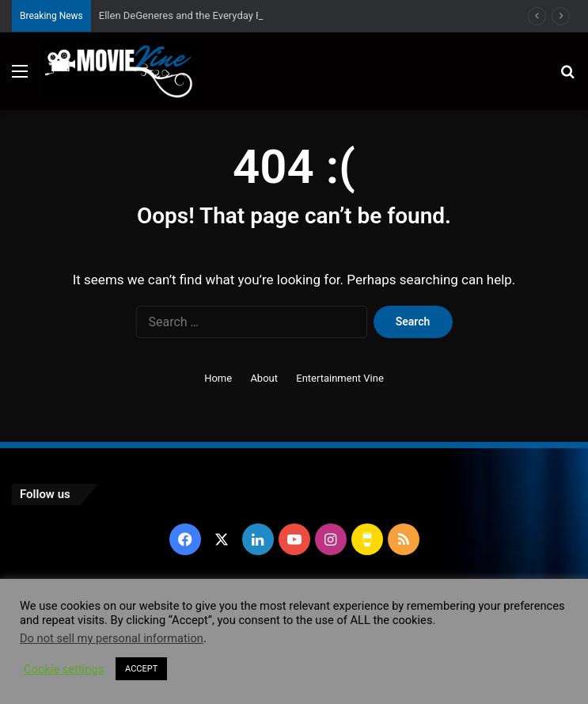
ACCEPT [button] (141, 669)
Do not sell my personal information (112, 638)
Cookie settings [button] (64, 669)
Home (218, 378)
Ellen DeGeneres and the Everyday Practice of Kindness (224, 15)
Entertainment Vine (340, 378)
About (264, 378)
